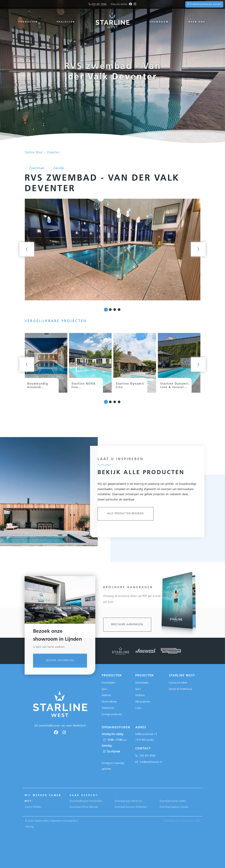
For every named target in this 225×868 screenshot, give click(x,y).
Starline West (33, 153)
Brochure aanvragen (127, 625)
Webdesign (169, 821)
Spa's (104, 689)
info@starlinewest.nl (149, 762)
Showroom (159, 22)
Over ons (197, 22)
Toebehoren (108, 708)
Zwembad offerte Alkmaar (84, 807)
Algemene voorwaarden (63, 821)
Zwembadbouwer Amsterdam (86, 801)
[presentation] (27, 249)
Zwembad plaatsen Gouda (174, 807)
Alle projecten (143, 702)
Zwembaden (108, 683)
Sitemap (29, 827)
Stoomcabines (109, 702)
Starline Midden (33, 807)
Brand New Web (191, 821)
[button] (106, 310)
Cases (138, 708)
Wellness (106, 696)
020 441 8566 (99, 4)
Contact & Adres (178, 683)
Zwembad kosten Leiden (173, 801)
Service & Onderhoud (180, 689)
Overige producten (112, 714)
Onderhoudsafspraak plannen (204, 4)
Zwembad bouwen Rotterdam (131, 807)
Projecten (66, 22)
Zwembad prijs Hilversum (128, 801)
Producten (28, 22)
